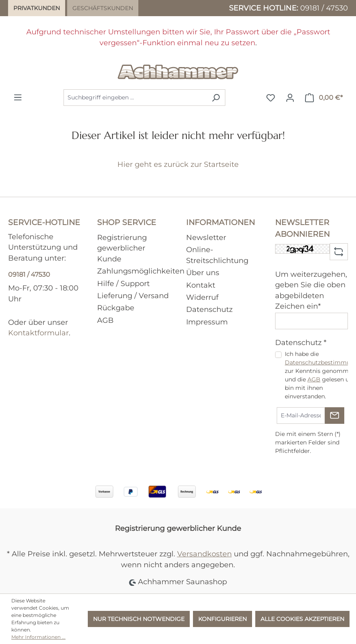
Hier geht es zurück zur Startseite (178, 164)
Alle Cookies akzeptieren (302, 619)
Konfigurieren (222, 619)
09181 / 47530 (324, 8)
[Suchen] (216, 98)
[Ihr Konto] (290, 98)
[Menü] (18, 97)
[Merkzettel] (271, 98)
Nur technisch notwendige (139, 619)
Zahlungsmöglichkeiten (141, 271)
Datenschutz (209, 309)
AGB (105, 320)
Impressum (207, 322)
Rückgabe (116, 308)
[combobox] (135, 98)
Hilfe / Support (123, 283)
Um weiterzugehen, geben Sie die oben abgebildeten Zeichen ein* (311, 290)
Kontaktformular (38, 333)
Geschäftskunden (103, 8)
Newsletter (206, 237)
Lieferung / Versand (133, 296)
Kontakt (201, 285)
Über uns (203, 273)
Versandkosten (204, 554)
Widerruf (202, 297)
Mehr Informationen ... (38, 637)
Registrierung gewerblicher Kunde (122, 248)
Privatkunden (37, 8)
